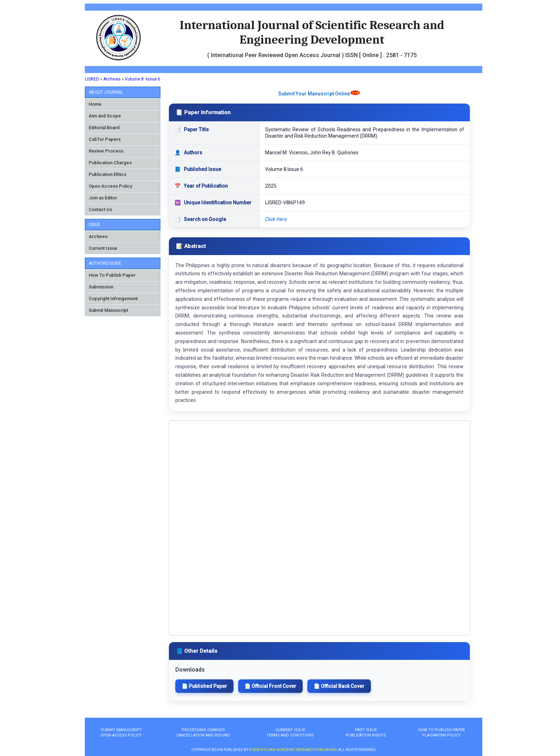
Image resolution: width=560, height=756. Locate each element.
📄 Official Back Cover (339, 686)
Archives (112, 79)
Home (95, 104)
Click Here (276, 219)
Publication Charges (110, 163)
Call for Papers (105, 139)
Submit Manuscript (108, 310)
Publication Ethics (108, 174)
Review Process (106, 151)
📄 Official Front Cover (270, 686)
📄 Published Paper (204, 686)
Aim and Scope (105, 116)
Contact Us (100, 209)
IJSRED (92, 79)
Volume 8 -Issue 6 (143, 79)
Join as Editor (103, 198)
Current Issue (103, 248)
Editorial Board (104, 128)
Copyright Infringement (113, 299)
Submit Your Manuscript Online (314, 94)
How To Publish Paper (112, 275)
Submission (101, 287)
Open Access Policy (110, 186)
